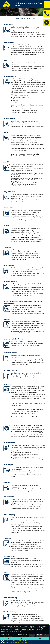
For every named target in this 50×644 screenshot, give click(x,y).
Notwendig (5, 634)
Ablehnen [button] (40, 639)
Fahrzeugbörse (23, 634)
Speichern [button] (24, 639)
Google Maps (41, 634)
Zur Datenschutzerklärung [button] (14, 631)
